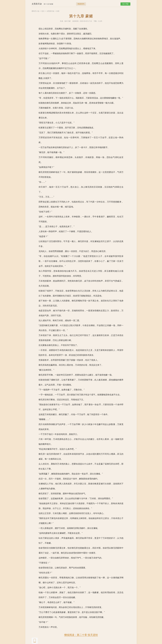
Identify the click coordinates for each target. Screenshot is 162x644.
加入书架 (125, 4)
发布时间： (76, 21)
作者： (62, 21)
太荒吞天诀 (50, 11)
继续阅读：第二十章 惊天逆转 (81, 635)
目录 (58, 11)
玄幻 (43, 11)
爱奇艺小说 (35, 11)
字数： (96, 21)
